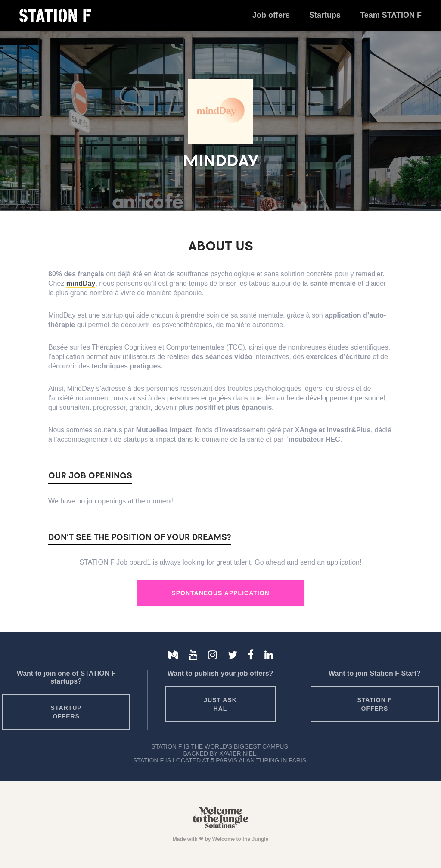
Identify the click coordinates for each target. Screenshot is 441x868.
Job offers (271, 15)
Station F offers (375, 704)
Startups (325, 15)
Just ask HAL (220, 704)
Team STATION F (391, 15)
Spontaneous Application (220, 593)
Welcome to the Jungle (240, 839)
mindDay (81, 283)
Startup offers (66, 712)
